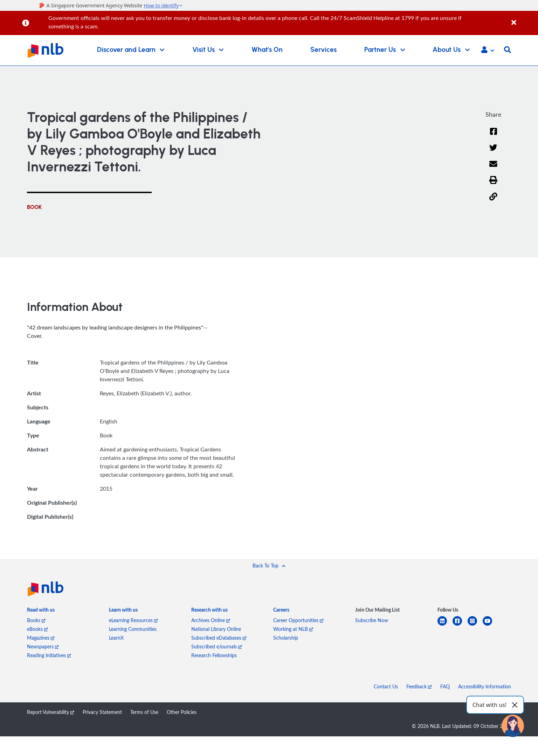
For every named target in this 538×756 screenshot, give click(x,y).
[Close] (523, 19)
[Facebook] (494, 136)
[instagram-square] (475, 625)
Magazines (41, 638)
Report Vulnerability (51, 712)
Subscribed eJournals (217, 646)
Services (323, 50)
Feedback (419, 686)
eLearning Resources (133, 620)
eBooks (37, 629)
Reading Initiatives (49, 655)
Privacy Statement (102, 712)
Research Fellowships (214, 655)
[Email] (493, 168)
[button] (488, 50)
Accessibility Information (485, 686)
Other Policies (182, 712)
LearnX (116, 638)
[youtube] (490, 625)
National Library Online (216, 629)
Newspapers (43, 646)
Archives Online (211, 620)
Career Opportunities (298, 620)
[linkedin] (445, 625)
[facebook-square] (460, 625)
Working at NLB (293, 629)
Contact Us (386, 686)
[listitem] (41, 611)
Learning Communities (133, 629)
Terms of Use (144, 712)
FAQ (445, 686)
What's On (267, 50)
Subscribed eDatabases (219, 638)
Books (36, 620)
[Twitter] (493, 152)
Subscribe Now (372, 620)
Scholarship (286, 638)
